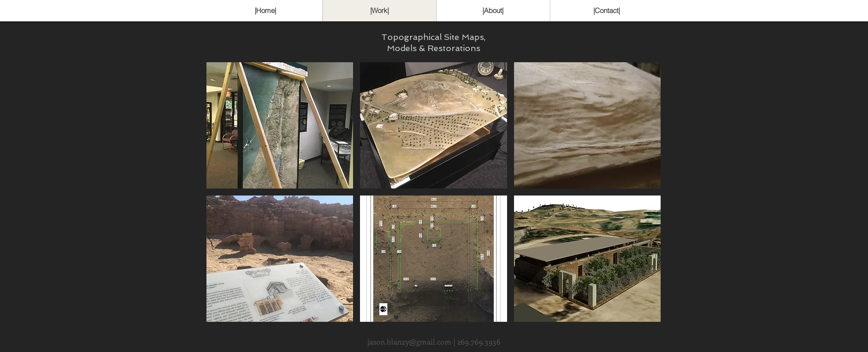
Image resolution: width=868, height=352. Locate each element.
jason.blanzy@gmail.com (409, 342)
